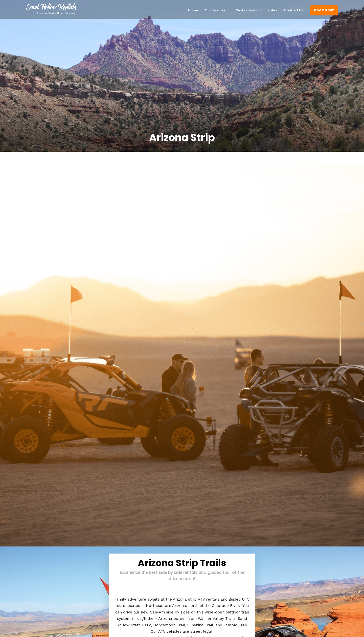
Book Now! (324, 10)
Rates (272, 10)
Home (193, 10)
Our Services (215, 10)
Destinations (246, 10)
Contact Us (293, 10)
